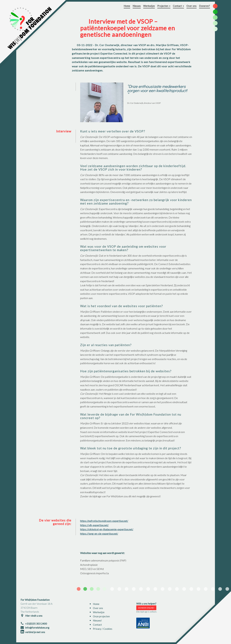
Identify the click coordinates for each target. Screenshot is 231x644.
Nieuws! (97, 620)
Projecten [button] (164, 6)
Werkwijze (149, 6)
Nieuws (137, 6)
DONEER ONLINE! (146, 608)
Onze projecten (101, 616)
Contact (97, 625)
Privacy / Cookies (103, 629)
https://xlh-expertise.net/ (94, 525)
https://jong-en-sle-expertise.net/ (99, 534)
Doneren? (205, 6)
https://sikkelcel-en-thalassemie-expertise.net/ (107, 529)
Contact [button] (178, 6)
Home (127, 6)
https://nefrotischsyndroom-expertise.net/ (104, 521)
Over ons (192, 6)
